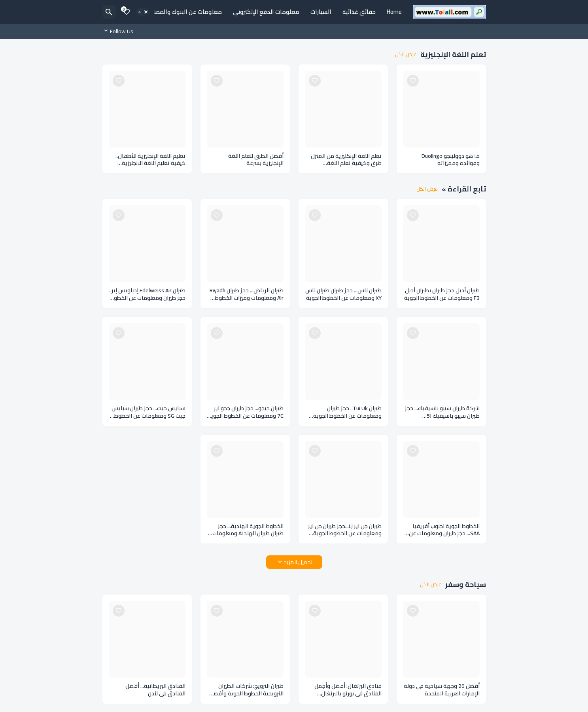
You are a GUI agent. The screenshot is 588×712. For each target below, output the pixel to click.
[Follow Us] (120, 31)
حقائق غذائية (359, 12)
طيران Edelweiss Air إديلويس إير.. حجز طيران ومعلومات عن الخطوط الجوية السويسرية (147, 294)
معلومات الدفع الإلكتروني (266, 12)
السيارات (321, 12)
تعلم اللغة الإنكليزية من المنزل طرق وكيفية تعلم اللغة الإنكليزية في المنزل (346, 160)
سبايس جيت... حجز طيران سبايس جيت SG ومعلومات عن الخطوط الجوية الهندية (148, 412)
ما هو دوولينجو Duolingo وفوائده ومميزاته (451, 160)
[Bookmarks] (127, 12)
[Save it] (413, 81)
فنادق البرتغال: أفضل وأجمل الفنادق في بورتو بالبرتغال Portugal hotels (348, 690)
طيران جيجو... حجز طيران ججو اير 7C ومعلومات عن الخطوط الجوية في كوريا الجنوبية (246, 412)
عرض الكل (406, 55)
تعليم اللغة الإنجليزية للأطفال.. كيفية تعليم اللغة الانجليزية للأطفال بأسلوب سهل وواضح (150, 160)
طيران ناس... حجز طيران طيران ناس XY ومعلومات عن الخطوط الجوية (343, 294)
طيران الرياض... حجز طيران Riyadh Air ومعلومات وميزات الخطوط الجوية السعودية (247, 294)
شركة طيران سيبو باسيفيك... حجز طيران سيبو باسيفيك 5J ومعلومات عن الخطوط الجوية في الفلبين (442, 412)
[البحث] (109, 12)
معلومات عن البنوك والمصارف (184, 12)
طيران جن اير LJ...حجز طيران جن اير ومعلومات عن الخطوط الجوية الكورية (345, 530)
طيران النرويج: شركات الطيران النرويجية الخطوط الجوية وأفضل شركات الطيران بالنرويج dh (247, 690)
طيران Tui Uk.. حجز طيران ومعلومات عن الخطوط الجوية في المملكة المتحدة (347, 412)
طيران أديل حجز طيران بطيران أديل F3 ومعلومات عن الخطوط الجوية (442, 294)
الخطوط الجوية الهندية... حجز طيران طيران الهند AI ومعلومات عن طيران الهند (248, 530)
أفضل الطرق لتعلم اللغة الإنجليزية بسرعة (256, 160)
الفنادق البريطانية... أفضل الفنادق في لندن (155, 690)
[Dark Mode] (143, 12)
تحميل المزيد (298, 562)
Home (394, 12)
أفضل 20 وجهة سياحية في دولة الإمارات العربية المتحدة (442, 690)
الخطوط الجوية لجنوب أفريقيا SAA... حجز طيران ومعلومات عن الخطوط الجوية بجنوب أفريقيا (444, 530)
